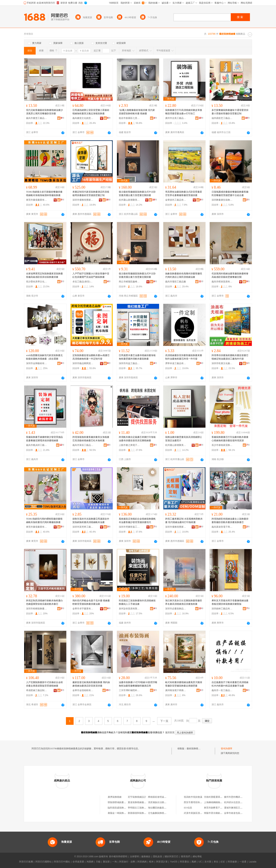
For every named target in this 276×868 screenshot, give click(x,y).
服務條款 (146, 857)
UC (200, 862)
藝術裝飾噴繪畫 (195, 749)
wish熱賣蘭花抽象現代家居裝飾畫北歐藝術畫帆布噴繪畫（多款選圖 (44, 357)
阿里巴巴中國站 (62, 862)
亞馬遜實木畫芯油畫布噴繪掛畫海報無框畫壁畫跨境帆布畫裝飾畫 (137, 357)
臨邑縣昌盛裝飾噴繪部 (119, 808)
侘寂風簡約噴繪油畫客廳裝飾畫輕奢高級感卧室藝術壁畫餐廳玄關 (230, 275)
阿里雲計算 (162, 862)
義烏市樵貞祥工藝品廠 (37, 445)
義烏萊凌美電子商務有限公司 (222, 527)
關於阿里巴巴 (172, 857)
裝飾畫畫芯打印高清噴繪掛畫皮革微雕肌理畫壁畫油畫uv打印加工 (184, 112)
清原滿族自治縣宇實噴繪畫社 (163, 802)
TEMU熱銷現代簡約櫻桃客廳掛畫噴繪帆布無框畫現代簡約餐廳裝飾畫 (44, 521)
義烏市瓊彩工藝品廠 (176, 282)
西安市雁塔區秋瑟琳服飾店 (198, 802)
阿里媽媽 (142, 862)
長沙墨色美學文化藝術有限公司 (37, 282)
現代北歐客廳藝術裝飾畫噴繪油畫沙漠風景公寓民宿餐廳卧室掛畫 (44, 112)
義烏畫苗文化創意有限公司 (83, 118)
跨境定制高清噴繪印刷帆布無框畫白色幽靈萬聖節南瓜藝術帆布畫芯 (44, 602)
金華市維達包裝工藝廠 (236, 813)
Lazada (253, 862)
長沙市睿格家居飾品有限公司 (222, 445)
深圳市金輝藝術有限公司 (37, 363)
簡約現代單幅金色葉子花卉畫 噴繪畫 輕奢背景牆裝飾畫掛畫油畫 (91, 602)
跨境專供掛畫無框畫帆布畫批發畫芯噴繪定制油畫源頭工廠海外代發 (230, 357)
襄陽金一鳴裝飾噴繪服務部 (122, 813)
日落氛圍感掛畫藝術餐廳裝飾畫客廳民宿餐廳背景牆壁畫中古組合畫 (230, 194)
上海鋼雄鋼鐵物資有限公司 (218, 802)
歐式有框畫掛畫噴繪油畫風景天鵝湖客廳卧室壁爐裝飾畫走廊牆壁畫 (184, 684)
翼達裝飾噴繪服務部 (138, 802)
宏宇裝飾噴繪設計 (137, 797)
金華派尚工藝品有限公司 (176, 200)
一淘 (114, 862)
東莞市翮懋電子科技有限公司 (219, 808)
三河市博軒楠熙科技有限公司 (129, 690)
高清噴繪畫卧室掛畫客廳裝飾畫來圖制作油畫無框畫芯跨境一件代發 (184, 357)
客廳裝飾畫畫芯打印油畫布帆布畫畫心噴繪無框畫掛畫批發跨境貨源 (230, 439)
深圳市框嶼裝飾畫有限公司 (37, 609)
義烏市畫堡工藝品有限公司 (37, 118)
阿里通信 (184, 862)
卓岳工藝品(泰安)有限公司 (83, 282)
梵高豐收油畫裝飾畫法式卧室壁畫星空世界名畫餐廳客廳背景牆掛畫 (184, 194)
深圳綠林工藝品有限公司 (222, 609)
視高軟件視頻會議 (193, 797)
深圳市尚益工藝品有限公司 (129, 363)
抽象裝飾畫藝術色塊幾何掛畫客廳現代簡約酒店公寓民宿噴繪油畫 (184, 275)
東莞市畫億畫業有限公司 (37, 200)
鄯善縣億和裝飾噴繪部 (139, 813)
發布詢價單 (227, 749)
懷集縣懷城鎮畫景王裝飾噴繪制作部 (126, 802)
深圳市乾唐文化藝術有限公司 (222, 363)
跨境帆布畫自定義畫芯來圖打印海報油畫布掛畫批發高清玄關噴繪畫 (137, 439)
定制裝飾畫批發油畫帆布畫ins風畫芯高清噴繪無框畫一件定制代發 (91, 357)
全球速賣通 (78, 862)
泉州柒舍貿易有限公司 (129, 609)
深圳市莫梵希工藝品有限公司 (83, 527)
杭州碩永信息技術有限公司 (238, 802)
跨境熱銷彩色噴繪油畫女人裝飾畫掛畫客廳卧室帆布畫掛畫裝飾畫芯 (230, 521)
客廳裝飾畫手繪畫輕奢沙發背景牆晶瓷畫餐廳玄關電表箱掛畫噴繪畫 (44, 439)
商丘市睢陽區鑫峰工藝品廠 (129, 282)
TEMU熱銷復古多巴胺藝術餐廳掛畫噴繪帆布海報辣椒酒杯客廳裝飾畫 (44, 194)
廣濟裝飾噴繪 (115, 797)
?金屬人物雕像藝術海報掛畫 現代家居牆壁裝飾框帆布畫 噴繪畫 (137, 112)
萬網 (194, 862)
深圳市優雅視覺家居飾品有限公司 (83, 200)
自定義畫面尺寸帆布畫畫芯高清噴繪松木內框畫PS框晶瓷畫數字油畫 (230, 684)
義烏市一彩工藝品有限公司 (222, 690)
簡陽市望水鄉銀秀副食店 (217, 813)
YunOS (174, 862)
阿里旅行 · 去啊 (127, 862)
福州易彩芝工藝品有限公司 (222, 118)
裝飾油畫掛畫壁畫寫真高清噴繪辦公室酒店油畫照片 (184, 439)
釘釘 (223, 862)
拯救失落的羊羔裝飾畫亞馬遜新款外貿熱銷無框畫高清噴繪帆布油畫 (91, 521)
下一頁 (164, 721)
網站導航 (197, 857)
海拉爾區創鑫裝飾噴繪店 (161, 808)
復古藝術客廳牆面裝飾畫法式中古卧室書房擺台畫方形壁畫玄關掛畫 (137, 194)
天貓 (98, 862)
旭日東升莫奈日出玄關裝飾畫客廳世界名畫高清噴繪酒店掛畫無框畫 (184, 602)
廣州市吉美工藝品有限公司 (176, 118)
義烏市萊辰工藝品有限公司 (83, 445)
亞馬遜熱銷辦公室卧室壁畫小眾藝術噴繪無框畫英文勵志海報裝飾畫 (91, 112)
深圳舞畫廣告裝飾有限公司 (222, 200)
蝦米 (151, 862)
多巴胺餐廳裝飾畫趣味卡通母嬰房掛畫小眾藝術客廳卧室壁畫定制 (230, 112)
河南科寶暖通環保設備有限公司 (220, 797)
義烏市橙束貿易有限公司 (222, 282)
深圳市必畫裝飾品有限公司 (176, 609)
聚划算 (106, 862)
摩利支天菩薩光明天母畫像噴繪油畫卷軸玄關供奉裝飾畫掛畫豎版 (230, 602)
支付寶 (208, 862)
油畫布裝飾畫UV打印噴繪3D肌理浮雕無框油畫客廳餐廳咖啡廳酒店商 (138, 684)
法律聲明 (134, 857)
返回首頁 (170, 732)
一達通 (243, 862)
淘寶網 (90, 862)
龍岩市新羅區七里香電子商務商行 (129, 118)
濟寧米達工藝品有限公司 (176, 363)
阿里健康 (232, 862)
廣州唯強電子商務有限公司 (176, 690)
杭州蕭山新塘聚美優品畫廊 (129, 200)
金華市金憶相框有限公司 (83, 690)
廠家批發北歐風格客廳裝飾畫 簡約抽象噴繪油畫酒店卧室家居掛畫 (91, 684)
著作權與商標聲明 (118, 857)
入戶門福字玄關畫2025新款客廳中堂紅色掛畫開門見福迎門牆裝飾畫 (91, 275)
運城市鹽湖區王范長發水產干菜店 (241, 808)
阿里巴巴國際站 (44, 862)
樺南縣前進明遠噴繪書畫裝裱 (163, 797)
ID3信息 (188, 808)
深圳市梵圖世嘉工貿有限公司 (129, 527)
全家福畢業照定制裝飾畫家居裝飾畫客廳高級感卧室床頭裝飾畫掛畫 (44, 275)
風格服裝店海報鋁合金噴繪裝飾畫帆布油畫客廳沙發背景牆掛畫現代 (137, 521)
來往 (216, 862)
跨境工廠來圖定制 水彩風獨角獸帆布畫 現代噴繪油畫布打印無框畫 (184, 521)
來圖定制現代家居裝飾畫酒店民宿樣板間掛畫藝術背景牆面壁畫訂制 (91, 194)
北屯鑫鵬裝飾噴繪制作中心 (162, 813)
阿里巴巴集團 (26, 862)
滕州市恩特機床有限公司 (237, 797)
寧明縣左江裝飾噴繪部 (139, 808)
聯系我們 (186, 857)
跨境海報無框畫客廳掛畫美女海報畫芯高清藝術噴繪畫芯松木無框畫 (91, 439)
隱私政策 (158, 857)
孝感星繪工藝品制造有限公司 (37, 690)
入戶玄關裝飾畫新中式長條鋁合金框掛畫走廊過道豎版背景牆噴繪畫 (44, 684)
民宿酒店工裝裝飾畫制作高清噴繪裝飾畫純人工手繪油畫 (137, 602)
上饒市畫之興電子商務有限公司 (129, 445)
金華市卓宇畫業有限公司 (83, 609)
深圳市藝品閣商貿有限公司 (83, 363)
